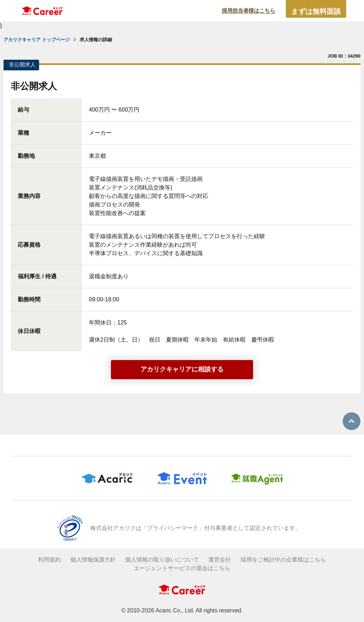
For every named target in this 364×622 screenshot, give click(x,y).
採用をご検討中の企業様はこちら (283, 560)
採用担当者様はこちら (248, 10)
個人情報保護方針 (93, 560)
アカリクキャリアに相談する (182, 369)
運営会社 (220, 560)
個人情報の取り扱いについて (162, 560)
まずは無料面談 (316, 11)
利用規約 (49, 560)
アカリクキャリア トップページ (37, 40)
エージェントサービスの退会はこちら (182, 568)
